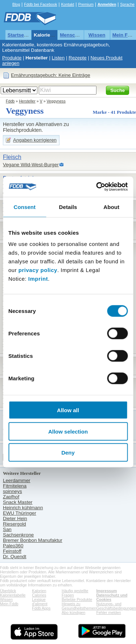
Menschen (72, 35)
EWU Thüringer (20, 513)
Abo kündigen (73, 612)
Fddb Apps (41, 608)
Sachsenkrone (18, 535)
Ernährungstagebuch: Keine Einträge (51, 75)
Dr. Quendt (15, 557)
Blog (16, 4)
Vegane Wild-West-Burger (31, 165)
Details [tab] (68, 207)
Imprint (38, 279)
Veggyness (56, 101)
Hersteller (37, 58)
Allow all (68, 410)
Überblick (8, 591)
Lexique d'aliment (40, 602)
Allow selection (68, 431)
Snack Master (18, 502)
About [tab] (111, 207)
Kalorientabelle (51, 35)
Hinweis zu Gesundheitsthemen (79, 606)
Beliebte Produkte (77, 599)
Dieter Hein (15, 518)
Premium (86, 4)
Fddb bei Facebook (40, 4)
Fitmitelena (15, 486)
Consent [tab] (24, 207)
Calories (39, 595)
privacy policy (38, 270)
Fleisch (12, 157)
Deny (68, 453)
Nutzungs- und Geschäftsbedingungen (116, 606)
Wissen (97, 35)
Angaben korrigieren (35, 140)
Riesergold (15, 524)
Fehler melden (108, 612)
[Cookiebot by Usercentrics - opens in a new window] (97, 187)
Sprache (127, 4)
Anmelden (107, 4)
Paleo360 (13, 546)
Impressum (106, 591)
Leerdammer (17, 480)
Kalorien (39, 591)
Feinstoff (12, 551)
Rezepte (78, 58)
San (7, 529)
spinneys (13, 491)
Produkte (12, 58)
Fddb (10, 101)
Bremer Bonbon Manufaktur (33, 540)
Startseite (19, 35)
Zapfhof (11, 497)
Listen (58, 58)
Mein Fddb (9, 604)
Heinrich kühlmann (23, 508)
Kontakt (67, 4)
